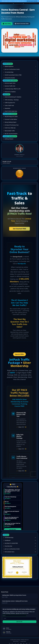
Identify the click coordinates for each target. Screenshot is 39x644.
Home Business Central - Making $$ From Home (15, 601)
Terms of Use (16, 641)
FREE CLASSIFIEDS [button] (18, 4)
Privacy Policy (23, 641)
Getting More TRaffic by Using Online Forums (14, 595)
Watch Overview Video (22, 24)
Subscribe (19, 622)
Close (37, 1)
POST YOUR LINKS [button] (28, 4)
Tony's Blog (7, 24)
